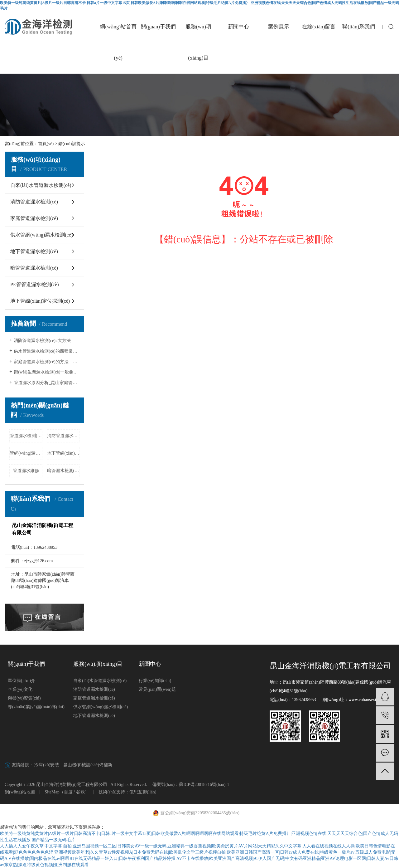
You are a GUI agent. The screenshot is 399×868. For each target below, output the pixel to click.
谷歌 (80, 792)
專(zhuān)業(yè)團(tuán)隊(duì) (36, 707)
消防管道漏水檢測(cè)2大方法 (42, 341)
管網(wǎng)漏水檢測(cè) (26, 453)
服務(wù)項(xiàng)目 (198, 42)
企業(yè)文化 (20, 689)
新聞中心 (238, 27)
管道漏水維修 (26, 471)
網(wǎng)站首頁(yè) (118, 42)
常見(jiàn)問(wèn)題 (157, 689)
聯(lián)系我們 (359, 27)
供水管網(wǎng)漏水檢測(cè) (41, 235)
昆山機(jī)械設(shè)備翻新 (88, 765)
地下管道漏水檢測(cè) (34, 251)
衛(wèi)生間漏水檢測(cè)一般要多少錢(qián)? (47, 372)
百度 (68, 792)
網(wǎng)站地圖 (20, 792)
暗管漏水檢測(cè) (63, 471)
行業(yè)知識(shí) (155, 681)
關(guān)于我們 (158, 27)
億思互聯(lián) (143, 792)
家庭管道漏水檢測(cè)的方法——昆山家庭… (47, 362)
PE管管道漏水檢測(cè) (35, 284)
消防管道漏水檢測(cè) (34, 202)
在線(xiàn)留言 (319, 27)
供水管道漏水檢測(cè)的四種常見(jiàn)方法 (47, 351)
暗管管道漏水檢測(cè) (34, 268)
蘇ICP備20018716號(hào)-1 (204, 785)
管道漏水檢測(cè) (26, 436)
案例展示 (279, 27)
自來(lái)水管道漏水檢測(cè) (41, 185)
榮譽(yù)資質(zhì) (24, 698)
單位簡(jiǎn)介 (22, 681)
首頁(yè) (46, 144)
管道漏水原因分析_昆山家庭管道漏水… (47, 383)
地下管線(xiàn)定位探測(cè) (40, 301)
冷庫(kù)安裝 (47, 765)
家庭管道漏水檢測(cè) (34, 218)
